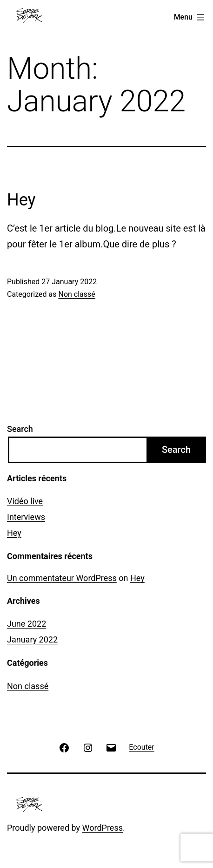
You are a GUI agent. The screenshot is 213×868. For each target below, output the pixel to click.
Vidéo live (25, 501)
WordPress (103, 828)
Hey (21, 200)
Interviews (26, 517)
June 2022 (27, 624)
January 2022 (32, 639)
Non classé (77, 294)
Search (20, 429)
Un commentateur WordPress (62, 578)
